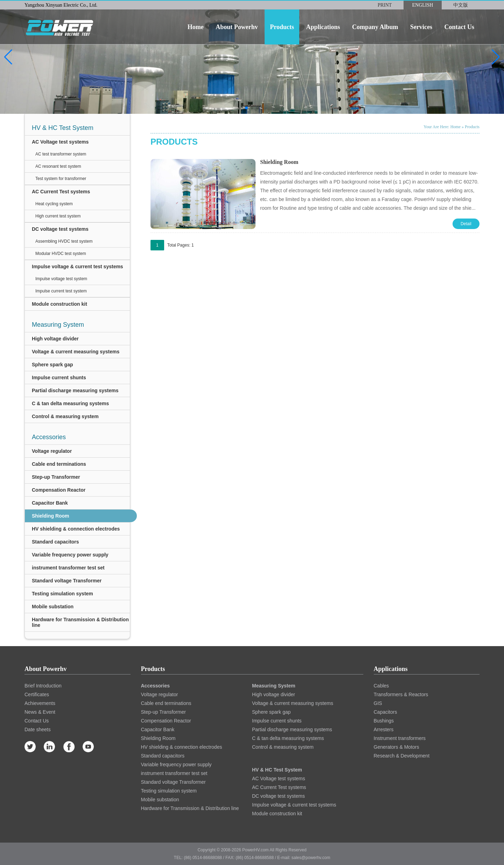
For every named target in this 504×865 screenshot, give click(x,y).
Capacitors (386, 712)
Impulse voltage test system (61, 279)
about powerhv (237, 27)
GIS (378, 703)
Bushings (384, 721)
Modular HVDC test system (61, 254)
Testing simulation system (62, 594)
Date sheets (38, 729)
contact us (459, 27)
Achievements (40, 703)
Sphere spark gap (52, 365)
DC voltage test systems (60, 229)
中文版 (461, 5)
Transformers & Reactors (401, 694)
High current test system (58, 216)
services (421, 27)
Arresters (384, 729)
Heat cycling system (54, 204)
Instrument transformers (400, 738)
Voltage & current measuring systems (76, 352)
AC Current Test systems (61, 192)
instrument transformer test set (68, 568)
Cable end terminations (59, 464)
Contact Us (37, 721)
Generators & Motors (397, 747)
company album (375, 27)
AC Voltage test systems (60, 142)
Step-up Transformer (56, 477)
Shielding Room (51, 516)
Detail (466, 224)
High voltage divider (55, 339)
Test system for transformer (61, 179)
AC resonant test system (58, 166)
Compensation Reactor (59, 490)
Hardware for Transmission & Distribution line (80, 622)
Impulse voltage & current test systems (78, 267)
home (196, 27)
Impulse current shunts (59, 378)
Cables (381, 686)
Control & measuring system (65, 416)
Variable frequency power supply (70, 555)
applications (323, 27)
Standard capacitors (55, 542)
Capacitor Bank (50, 503)
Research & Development (402, 756)
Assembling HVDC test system (64, 241)
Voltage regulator (52, 451)
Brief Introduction (43, 686)
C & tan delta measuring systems (70, 403)
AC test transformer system (61, 154)
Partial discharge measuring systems (75, 390)
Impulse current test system (61, 291)
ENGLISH (423, 5)
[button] (8, 57)
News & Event (40, 712)
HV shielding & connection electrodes (76, 529)
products (282, 27)
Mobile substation (53, 607)
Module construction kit (59, 304)
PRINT (385, 5)
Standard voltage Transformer (67, 581)
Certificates (37, 694)
